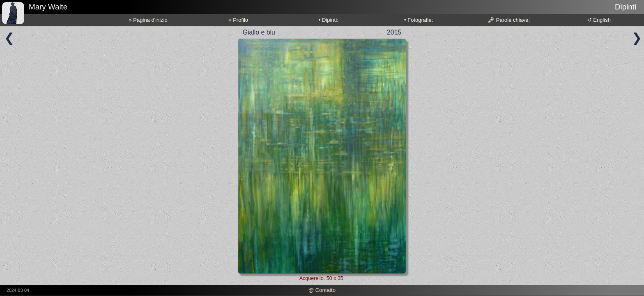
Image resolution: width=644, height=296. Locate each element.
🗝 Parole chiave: (509, 20)
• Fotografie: (419, 20)
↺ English (599, 20)
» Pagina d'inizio (148, 20)
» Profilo (238, 20)
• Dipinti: (329, 20)
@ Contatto (322, 290)
